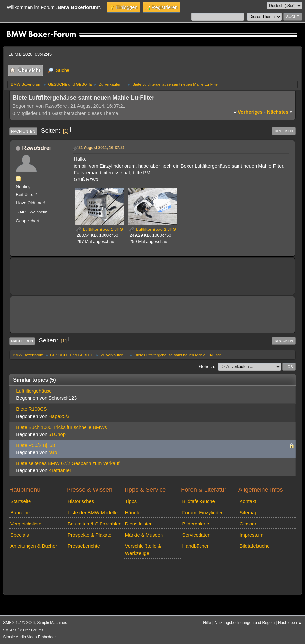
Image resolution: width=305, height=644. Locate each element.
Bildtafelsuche (255, 546)
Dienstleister (138, 524)
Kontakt (248, 501)
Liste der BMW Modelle (93, 513)
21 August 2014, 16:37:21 (101, 148)
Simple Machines (52, 623)
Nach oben (22, 341)
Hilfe (207, 623)
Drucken (284, 131)
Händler (134, 513)
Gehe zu (207, 367)
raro (53, 452)
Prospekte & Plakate (90, 535)
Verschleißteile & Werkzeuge (143, 550)
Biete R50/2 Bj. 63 (36, 445)
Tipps (131, 501)
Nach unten (23, 131)
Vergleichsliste (26, 524)
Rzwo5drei (36, 148)
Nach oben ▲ (290, 623)
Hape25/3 (59, 416)
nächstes (280, 112)
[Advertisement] (135, 272)
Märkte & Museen (144, 535)
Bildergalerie (196, 524)
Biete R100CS (31, 409)
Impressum (251, 535)
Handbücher (196, 546)
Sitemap (248, 513)
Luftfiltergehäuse (34, 391)
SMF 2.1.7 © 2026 (19, 623)
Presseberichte (84, 546)
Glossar (248, 524)
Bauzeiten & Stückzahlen (95, 524)
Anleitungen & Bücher (34, 546)
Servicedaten (197, 535)
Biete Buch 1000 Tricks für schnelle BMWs (61, 427)
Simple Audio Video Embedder (29, 637)
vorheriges (248, 112)
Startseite (21, 501)
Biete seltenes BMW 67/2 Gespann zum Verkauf (68, 463)
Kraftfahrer (60, 470)
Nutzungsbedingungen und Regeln (245, 623)
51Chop (57, 434)
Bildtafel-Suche (199, 501)
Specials (20, 535)
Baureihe (20, 513)
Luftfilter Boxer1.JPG (100, 229)
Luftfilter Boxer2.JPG (153, 229)
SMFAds (10, 630)
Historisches (81, 501)
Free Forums (33, 630)
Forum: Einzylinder (203, 513)
